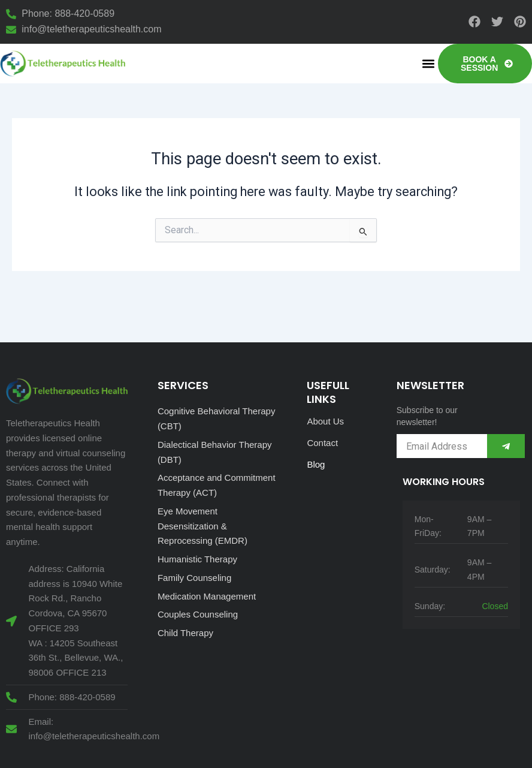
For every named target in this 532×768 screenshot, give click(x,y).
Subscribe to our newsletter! (427, 416)
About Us (325, 421)
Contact (322, 443)
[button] (428, 63)
